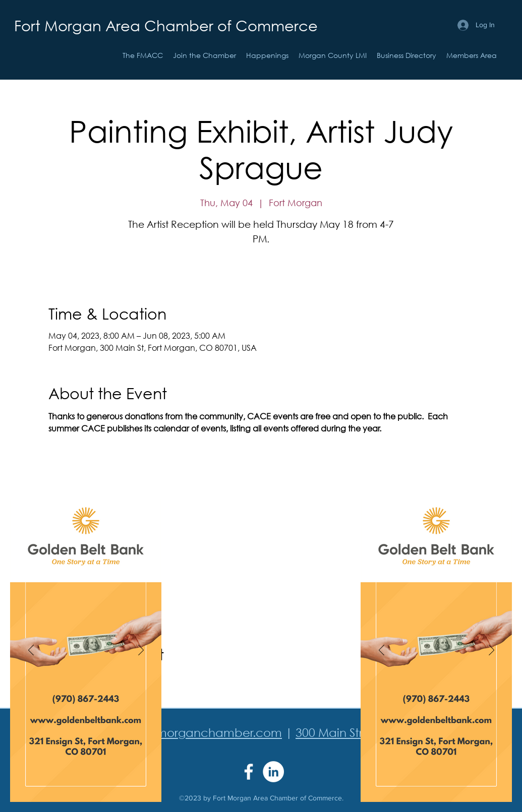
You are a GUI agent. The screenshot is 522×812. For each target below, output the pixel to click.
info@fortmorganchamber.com (194, 732)
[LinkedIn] (273, 772)
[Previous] (31, 651)
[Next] (141, 651)
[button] (267, 55)
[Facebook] (249, 772)
